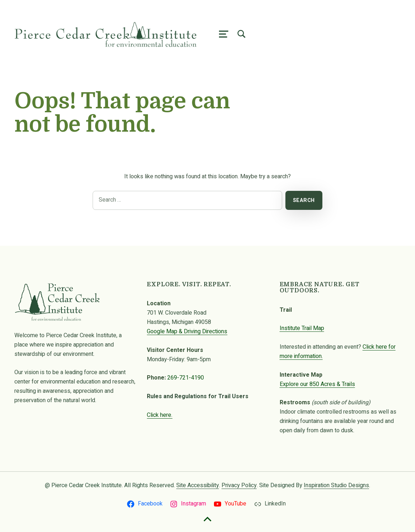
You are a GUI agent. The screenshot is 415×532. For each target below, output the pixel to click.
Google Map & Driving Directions (187, 331)
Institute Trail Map (302, 328)
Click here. (160, 415)
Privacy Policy (239, 485)
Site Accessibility (198, 485)
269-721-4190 (186, 378)
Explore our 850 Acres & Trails (317, 384)
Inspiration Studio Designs (336, 485)
